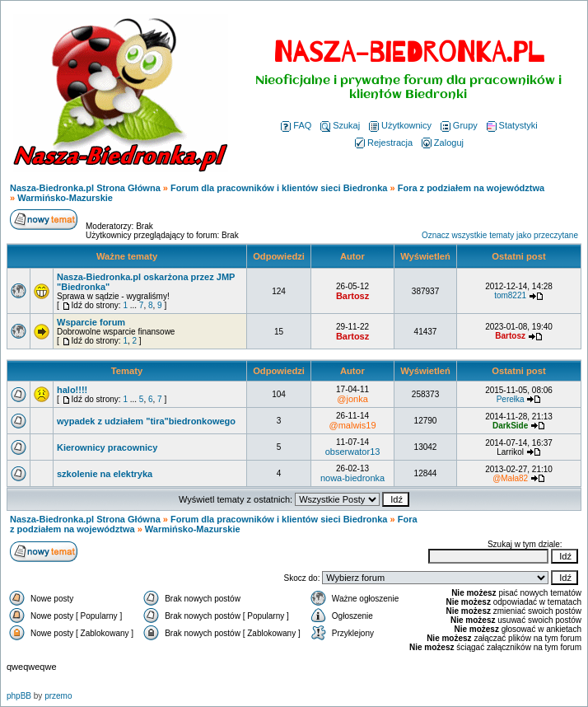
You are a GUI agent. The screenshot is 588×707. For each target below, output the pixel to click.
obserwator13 (353, 452)
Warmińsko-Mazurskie (65, 198)
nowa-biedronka (352, 478)
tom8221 (510, 295)
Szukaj (340, 125)
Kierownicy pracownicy (107, 447)
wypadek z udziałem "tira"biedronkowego (146, 421)
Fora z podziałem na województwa (471, 188)
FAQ (296, 125)
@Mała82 (510, 478)
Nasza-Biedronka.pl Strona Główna (85, 188)
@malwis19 (353, 425)
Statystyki (512, 125)
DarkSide (510, 426)
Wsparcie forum (91, 322)
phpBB (19, 696)
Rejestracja (384, 143)
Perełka (511, 399)
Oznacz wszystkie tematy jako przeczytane (500, 235)
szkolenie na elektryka (105, 474)
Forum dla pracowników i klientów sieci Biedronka (279, 188)
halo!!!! (72, 390)
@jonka (352, 399)
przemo (58, 696)
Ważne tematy (127, 256)
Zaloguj (443, 143)
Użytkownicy (400, 125)
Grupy (459, 125)
